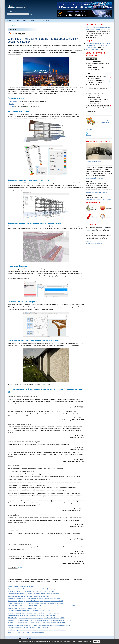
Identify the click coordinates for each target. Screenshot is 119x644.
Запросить (12, 106)
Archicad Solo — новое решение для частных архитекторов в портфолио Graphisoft (32, 591)
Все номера (89, 130)
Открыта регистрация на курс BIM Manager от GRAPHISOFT (25, 608)
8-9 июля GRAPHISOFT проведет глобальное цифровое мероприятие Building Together (33, 615)
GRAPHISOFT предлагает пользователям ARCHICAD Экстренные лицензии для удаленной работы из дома (39, 625)
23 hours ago (101, 179)
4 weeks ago (109, 199)
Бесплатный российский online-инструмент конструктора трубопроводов (96, 110)
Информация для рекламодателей (94, 244)
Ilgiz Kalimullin (89, 196)
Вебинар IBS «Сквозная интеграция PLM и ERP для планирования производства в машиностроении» (98, 46)
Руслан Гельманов (90, 166)
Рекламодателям (44, 20)
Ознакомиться (13, 102)
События (33, 20)
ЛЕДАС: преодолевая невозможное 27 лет (95, 199)
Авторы (25, 20)
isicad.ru (104, 227)
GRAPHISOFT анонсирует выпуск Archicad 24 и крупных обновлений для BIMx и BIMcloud (34, 613)
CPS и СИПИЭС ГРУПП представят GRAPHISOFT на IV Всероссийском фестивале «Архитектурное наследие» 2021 (41, 606)
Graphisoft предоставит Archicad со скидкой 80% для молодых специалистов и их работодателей (36, 603)
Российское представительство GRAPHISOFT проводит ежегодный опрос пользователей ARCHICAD (37, 630)
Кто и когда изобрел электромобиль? (98, 105)
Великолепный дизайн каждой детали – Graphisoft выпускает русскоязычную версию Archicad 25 (36, 601)
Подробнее (88, 241)
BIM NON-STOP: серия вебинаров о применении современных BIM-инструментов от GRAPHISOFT (36, 623)
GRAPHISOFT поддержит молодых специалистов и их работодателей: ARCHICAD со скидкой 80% (36, 618)
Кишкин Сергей (89, 182)
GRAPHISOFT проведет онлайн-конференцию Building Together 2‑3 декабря (30, 611)
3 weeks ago (104, 193)
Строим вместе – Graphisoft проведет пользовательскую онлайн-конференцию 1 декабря (34, 589)
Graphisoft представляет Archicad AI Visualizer (21, 586)
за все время (97, 61)
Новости (9, 20)
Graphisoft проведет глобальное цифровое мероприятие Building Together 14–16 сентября (34, 594)
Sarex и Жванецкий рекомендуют (93, 193)
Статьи (17, 20)
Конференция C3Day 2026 (93, 49)
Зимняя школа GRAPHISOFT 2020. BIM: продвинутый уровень (26, 632)
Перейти (12, 104)
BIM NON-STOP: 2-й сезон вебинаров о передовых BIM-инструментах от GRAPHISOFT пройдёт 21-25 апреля (39, 620)
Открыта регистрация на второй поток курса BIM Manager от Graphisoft (28, 596)
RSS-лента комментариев (93, 161)
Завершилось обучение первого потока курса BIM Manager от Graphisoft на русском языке (34, 599)
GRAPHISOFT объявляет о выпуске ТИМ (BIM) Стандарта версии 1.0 (28, 628)
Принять (96, 641)
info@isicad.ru (103, 233)
